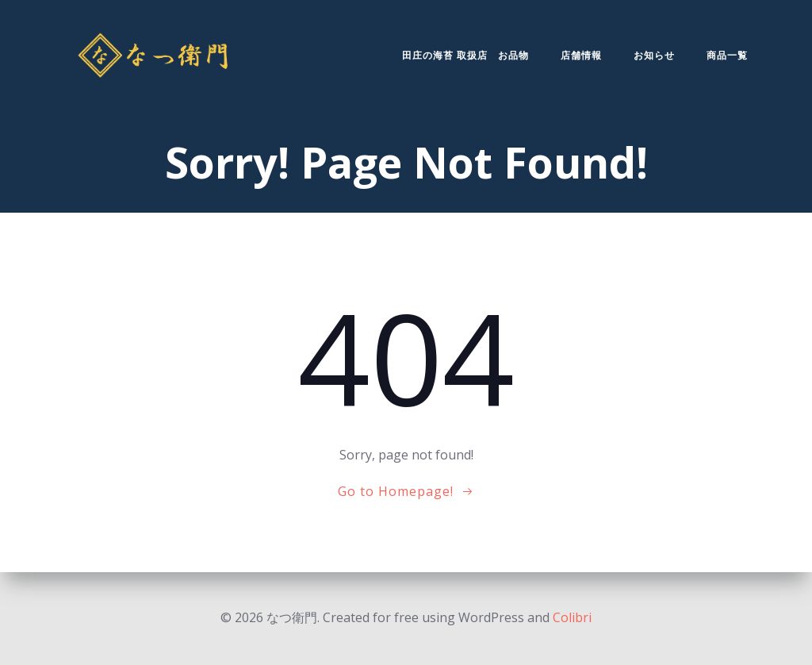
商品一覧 (727, 55)
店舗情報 (581, 55)
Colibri (572, 617)
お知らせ (654, 55)
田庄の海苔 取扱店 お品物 (465, 55)
